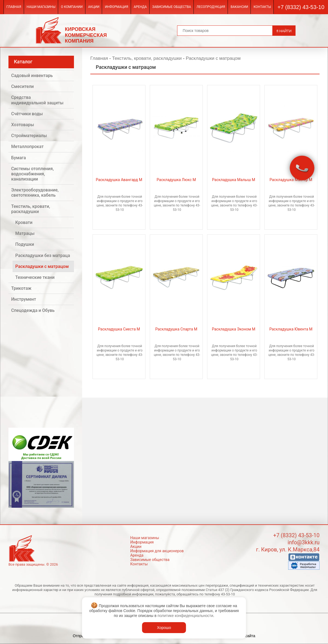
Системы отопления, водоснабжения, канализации (32, 174)
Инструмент (24, 299)
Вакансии (239, 7)
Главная (14, 7)
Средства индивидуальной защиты (37, 100)
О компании (72, 7)
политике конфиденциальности (185, 616)
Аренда (140, 7)
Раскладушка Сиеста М (119, 329)
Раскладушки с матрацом (42, 266)
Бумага (19, 158)
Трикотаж (21, 288)
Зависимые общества (172, 7)
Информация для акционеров (157, 551)
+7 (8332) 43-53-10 (301, 7)
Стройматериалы (29, 136)
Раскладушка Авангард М (119, 180)
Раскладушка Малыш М (234, 180)
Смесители (23, 86)
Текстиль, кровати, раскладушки (31, 209)
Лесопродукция (211, 7)
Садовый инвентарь (32, 76)
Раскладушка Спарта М (176, 329)
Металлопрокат (27, 147)
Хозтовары (23, 125)
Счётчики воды (27, 114)
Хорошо (164, 628)
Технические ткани (35, 277)
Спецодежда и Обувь (33, 310)
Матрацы (25, 233)
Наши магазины (41, 7)
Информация (117, 7)
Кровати (24, 222)
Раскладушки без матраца (43, 255)
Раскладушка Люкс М (176, 180)
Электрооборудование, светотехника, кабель (35, 193)
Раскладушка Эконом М (233, 329)
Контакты (262, 7)
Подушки (25, 244)
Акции (94, 7)
